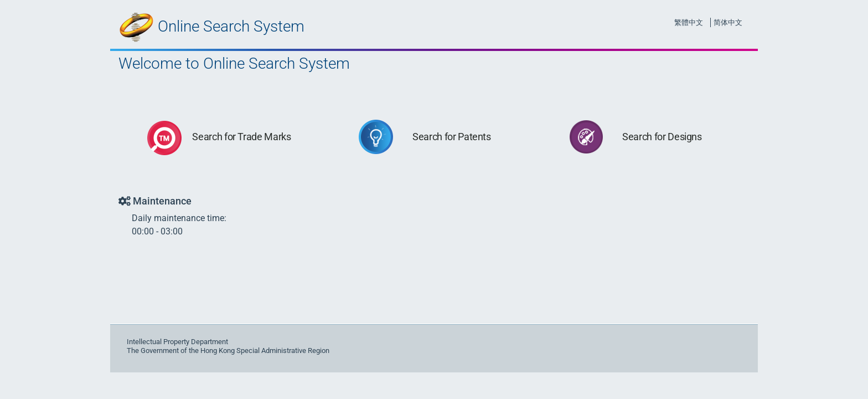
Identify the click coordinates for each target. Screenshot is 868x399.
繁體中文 (689, 22)
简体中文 (728, 22)
